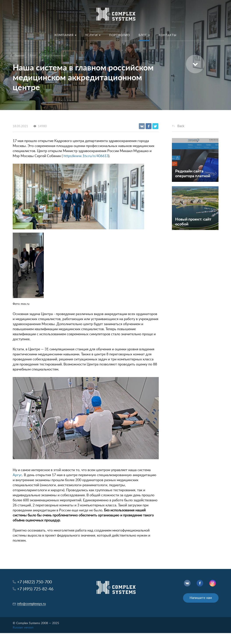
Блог (33, 56)
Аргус (17, 475)
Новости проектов (53, 56)
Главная (20, 56)
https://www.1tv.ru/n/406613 (86, 156)
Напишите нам (201, 598)
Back (181, 126)
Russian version (23, 628)
